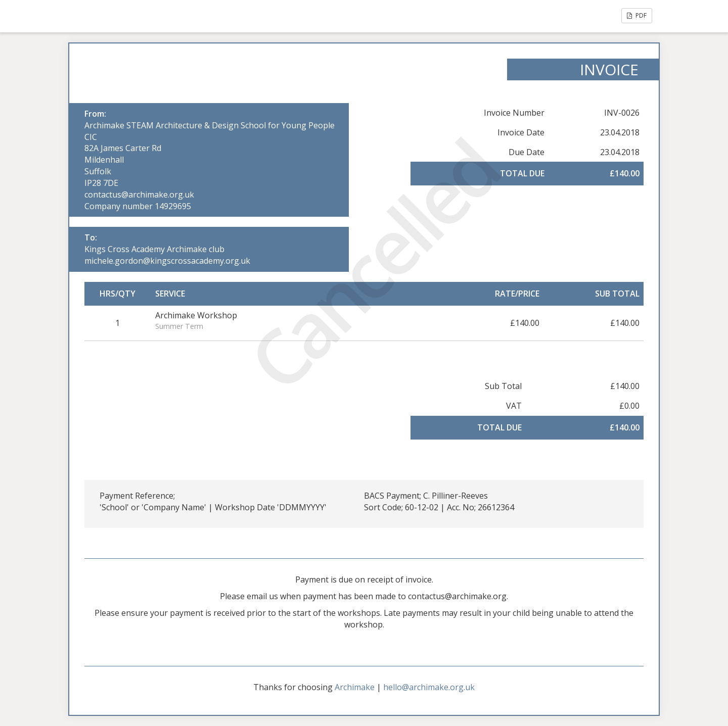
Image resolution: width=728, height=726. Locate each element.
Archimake (355, 687)
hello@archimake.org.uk (429, 687)
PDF (637, 15)
